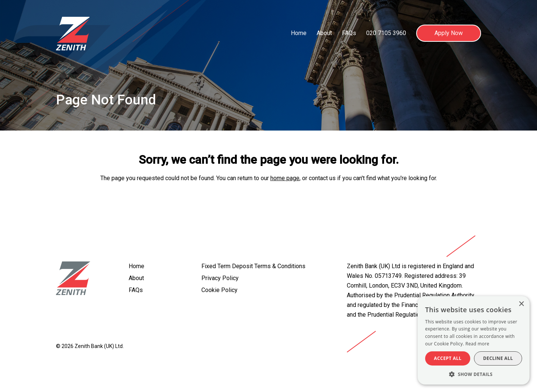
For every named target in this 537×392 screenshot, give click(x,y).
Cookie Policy (219, 290)
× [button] (521, 304)
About (324, 33)
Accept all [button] (448, 358)
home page (285, 178)
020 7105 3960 (386, 33)
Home (299, 33)
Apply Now (449, 33)
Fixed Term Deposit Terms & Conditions (253, 266)
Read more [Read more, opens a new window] (477, 344)
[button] (474, 374)
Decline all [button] (498, 358)
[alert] (474, 340)
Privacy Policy (220, 278)
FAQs (349, 33)
